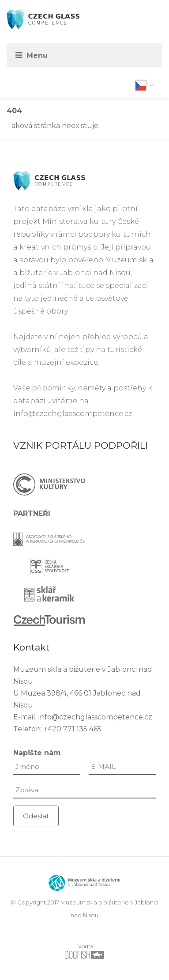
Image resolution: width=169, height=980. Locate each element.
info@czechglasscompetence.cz (73, 414)
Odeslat (36, 816)
